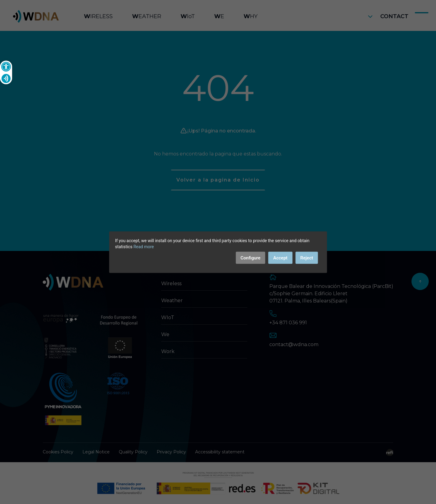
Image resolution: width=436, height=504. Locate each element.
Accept (280, 258)
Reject (307, 258)
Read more (143, 246)
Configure (251, 258)
